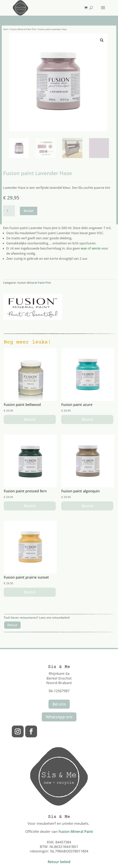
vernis (96, 248)
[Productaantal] (9, 211)
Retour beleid (59, 862)
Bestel (29, 211)
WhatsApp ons (59, 717)
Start (6, 29)
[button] (102, 40)
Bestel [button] (30, 419)
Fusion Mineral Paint (76, 831)
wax (84, 248)
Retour (12, 625)
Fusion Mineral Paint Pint (23, 29)
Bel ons (59, 704)
